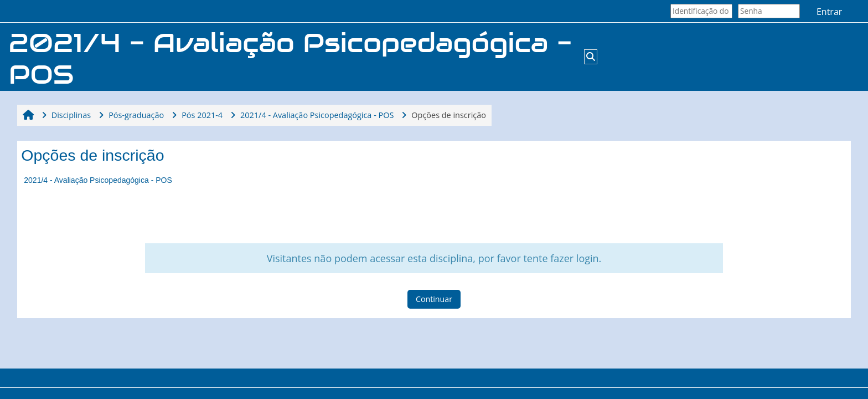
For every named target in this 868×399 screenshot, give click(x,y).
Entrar (829, 12)
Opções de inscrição (449, 115)
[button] (591, 57)
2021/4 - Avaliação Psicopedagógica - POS (98, 180)
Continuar (434, 299)
